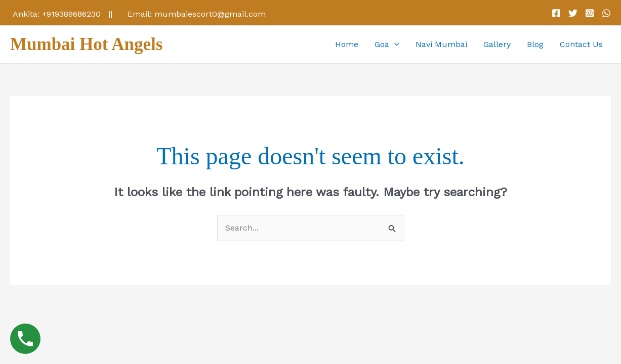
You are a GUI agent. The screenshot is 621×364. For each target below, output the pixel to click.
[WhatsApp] (606, 13)
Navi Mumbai (441, 44)
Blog (535, 44)
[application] (394, 44)
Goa (387, 44)
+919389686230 (71, 14)
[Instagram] (590, 13)
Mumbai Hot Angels (86, 44)
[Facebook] (556, 13)
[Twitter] (573, 13)
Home (347, 44)
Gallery (497, 44)
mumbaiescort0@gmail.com (210, 14)
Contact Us (581, 44)
